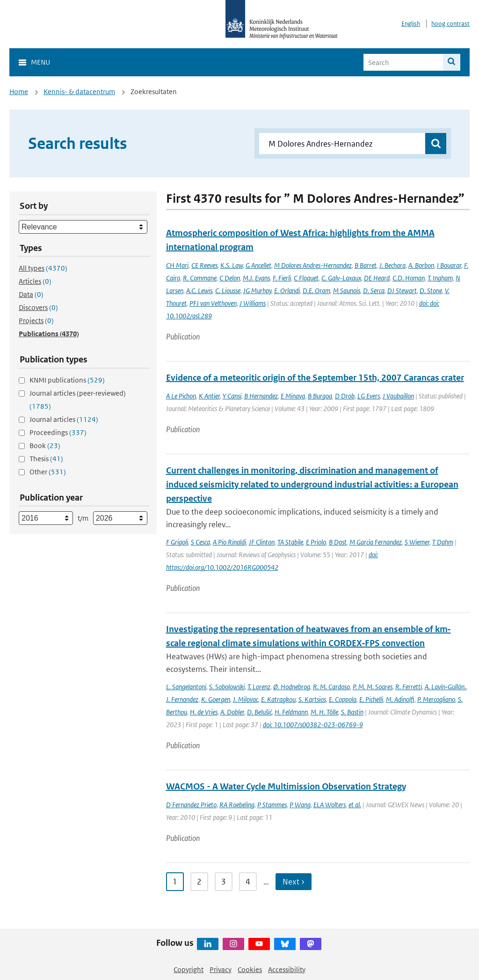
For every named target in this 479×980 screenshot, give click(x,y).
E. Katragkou (278, 699)
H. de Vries (204, 712)
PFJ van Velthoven (213, 303)
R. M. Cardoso (331, 687)
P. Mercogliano (436, 699)
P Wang (300, 805)
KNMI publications (67, 380)
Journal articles (64, 419)
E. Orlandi (287, 291)
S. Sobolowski (227, 687)
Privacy (221, 969)
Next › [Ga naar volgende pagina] (294, 882)
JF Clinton (262, 542)
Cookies (250, 969)
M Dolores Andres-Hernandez (313, 265)
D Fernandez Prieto (191, 805)
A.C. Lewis (199, 291)
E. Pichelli (371, 699)
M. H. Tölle (324, 712)
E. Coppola (343, 699)
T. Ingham (440, 278)
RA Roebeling (237, 805)
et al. (355, 805)
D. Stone (431, 291)
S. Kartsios (312, 699)
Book (45, 446)
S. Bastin (352, 712)
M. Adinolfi (400, 699)
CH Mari (177, 265)
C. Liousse (228, 291)
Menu (40, 62)
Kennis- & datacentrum (79, 92)
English (411, 24)
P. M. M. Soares (373, 687)
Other (48, 472)
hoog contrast (450, 24)
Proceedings (58, 432)
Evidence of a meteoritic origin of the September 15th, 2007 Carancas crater (315, 378)
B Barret (366, 265)
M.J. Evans (256, 278)
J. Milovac (246, 699)
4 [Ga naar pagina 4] (248, 882)
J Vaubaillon (398, 396)
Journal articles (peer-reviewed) (78, 400)
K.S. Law (232, 265)
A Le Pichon (181, 396)
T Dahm (443, 542)
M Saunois (347, 291)
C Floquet (306, 278)
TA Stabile (290, 542)
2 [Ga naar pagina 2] (199, 882)
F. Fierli (282, 278)
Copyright (189, 969)
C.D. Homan (409, 278)
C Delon (230, 278)
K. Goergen (216, 699)
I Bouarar (449, 265)
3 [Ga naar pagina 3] (224, 882)
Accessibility (287, 969)
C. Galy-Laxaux (341, 278)
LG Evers (369, 396)
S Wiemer (417, 542)
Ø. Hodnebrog (292, 687)
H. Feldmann (291, 712)
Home (19, 92)
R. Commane (200, 278)
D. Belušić (259, 712)
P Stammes (272, 805)
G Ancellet (258, 265)
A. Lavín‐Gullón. (445, 687)
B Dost (338, 542)
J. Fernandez (182, 699)
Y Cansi (232, 396)
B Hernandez (261, 396)
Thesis (46, 459)
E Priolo (316, 542)
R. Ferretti (409, 687)
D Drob (345, 396)
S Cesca (200, 542)
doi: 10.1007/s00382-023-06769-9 (313, 725)
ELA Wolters (330, 805)
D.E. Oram (316, 291)
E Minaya (293, 396)
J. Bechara (392, 265)
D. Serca (374, 291)
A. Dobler (232, 712)
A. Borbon (421, 265)
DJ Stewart (402, 291)
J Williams (253, 303)
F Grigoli (177, 542)
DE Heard (377, 278)
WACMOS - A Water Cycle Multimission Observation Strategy (286, 786)
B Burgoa (320, 396)
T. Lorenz (259, 687)
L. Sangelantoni (186, 687)
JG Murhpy (257, 291)
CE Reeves (204, 265)
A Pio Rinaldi (229, 542)
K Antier (209, 396)
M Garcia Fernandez (376, 542)
